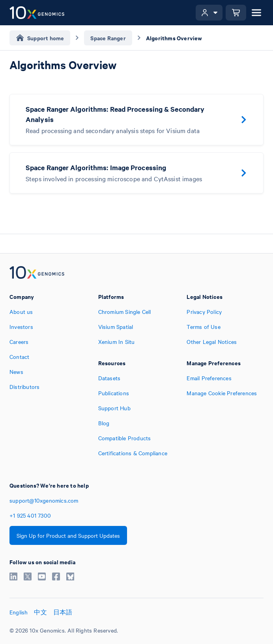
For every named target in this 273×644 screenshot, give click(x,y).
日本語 (63, 612)
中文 (40, 612)
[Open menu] (256, 13)
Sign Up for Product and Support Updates (68, 535)
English (19, 612)
